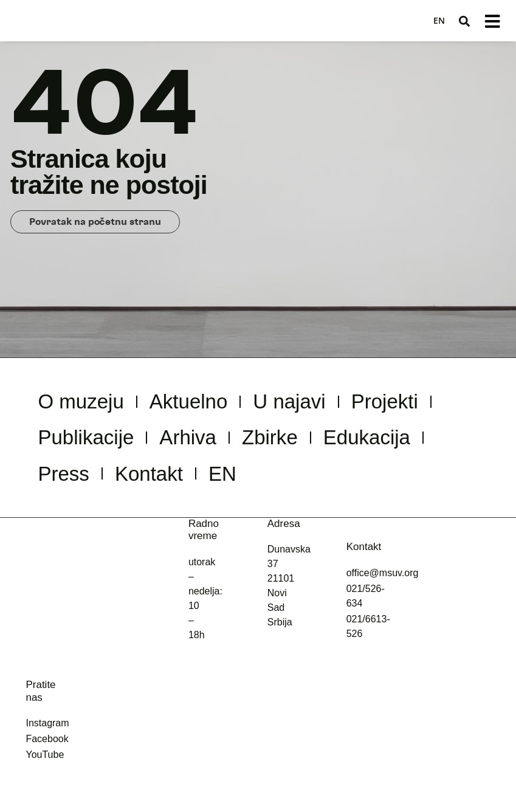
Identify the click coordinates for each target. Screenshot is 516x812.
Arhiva (338, 446)
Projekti (81, 446)
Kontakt (314, 488)
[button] (463, 21)
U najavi (350, 404)
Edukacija (94, 488)
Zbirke (437, 446)
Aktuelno (226, 404)
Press (210, 488)
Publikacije (213, 446)
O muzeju (94, 404)
